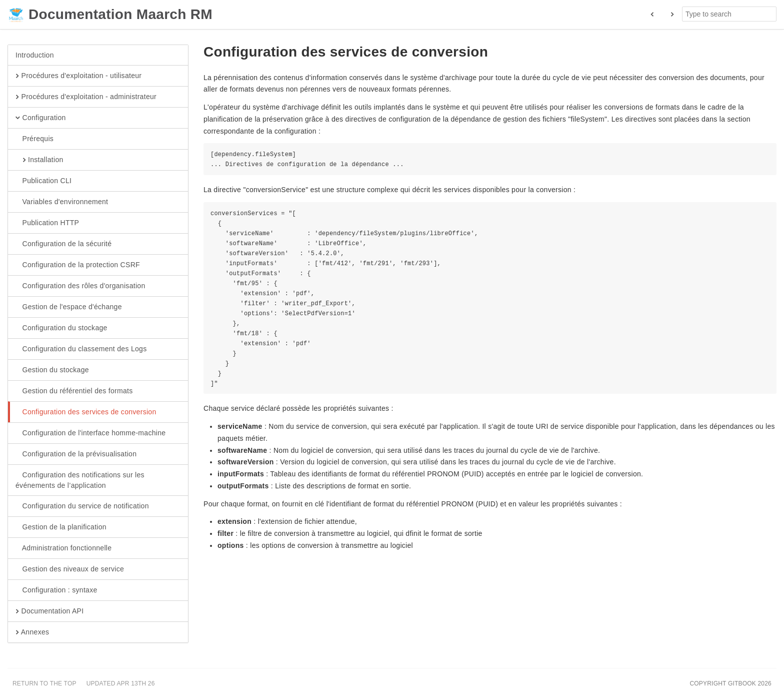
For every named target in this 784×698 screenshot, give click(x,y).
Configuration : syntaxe (56, 590)
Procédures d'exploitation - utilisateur (78, 76)
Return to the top (44, 683)
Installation (39, 160)
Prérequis (34, 139)
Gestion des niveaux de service (70, 569)
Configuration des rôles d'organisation (80, 286)
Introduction (35, 55)
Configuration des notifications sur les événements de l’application (80, 480)
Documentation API (49, 611)
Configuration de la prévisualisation (76, 454)
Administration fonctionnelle (63, 548)
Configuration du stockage (61, 328)
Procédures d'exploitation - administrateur (86, 97)
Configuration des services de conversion (86, 412)
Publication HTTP (47, 223)
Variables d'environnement (62, 202)
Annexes (32, 632)
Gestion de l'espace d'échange (69, 307)
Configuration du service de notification (82, 506)
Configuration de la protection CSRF (78, 265)
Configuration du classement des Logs (81, 349)
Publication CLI (43, 181)
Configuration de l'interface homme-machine (90, 433)
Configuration (41, 118)
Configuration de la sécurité (63, 244)
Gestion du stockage (52, 370)
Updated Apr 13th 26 (121, 683)
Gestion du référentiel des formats (74, 391)
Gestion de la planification (61, 527)
